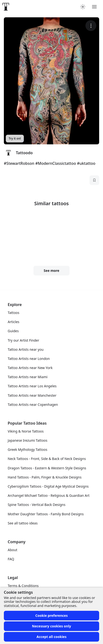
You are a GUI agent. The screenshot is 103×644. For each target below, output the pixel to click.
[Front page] (6, 7)
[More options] (91, 26)
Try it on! (15, 138)
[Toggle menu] (94, 7)
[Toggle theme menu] (83, 7)
